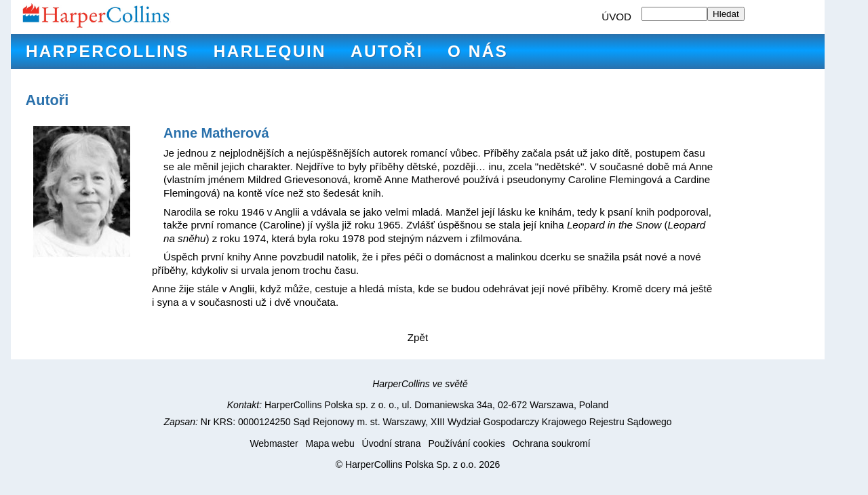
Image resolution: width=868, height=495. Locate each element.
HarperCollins (107, 51)
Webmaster (274, 443)
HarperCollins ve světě (420, 384)
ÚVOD (616, 17)
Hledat (726, 14)
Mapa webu (330, 443)
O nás (478, 51)
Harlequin (270, 51)
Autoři (387, 51)
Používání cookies (466, 443)
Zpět (418, 337)
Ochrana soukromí (552, 443)
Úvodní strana (392, 443)
